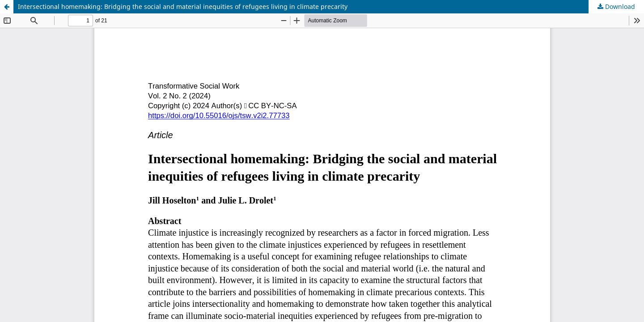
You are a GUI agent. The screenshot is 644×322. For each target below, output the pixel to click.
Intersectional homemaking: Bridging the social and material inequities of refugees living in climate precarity (183, 6)
